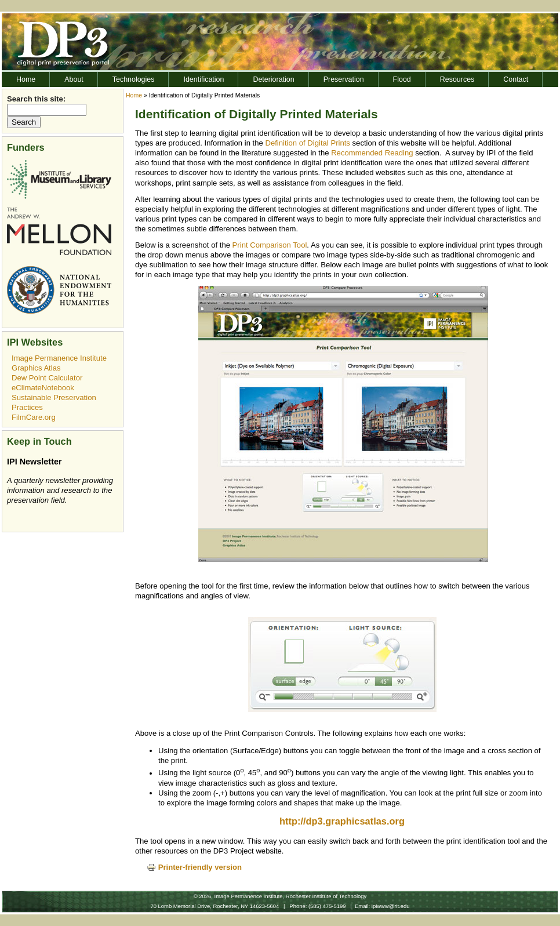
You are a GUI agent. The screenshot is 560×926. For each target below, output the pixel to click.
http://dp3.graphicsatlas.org (342, 821)
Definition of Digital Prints (307, 143)
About (74, 79)
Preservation (344, 79)
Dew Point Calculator (47, 378)
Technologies (134, 79)
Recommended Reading (372, 153)
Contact (516, 79)
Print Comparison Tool (270, 245)
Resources (457, 79)
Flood (402, 79)
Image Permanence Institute (59, 358)
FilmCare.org (34, 417)
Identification (203, 79)
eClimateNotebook (43, 388)
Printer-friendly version (194, 867)
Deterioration (273, 79)
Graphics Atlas (36, 368)
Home (26, 79)
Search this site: (36, 99)
